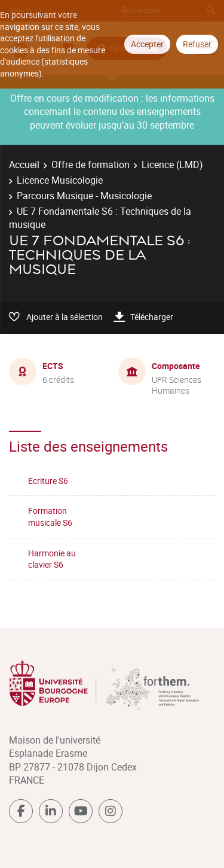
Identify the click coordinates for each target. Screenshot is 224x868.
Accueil (24, 165)
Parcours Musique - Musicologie (84, 196)
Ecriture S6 (48, 481)
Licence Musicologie (60, 180)
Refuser (197, 44)
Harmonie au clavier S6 (52, 559)
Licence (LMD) (172, 165)
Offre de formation (90, 165)
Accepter (147, 44)
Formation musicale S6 (50, 517)
